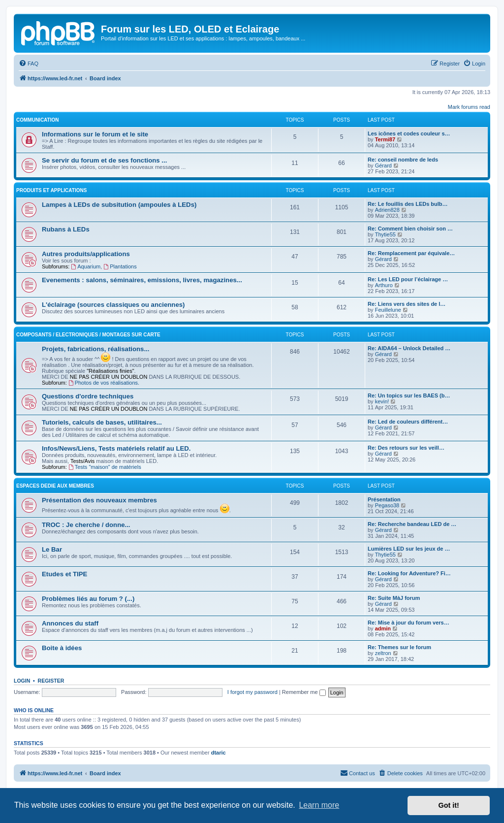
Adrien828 (387, 210)
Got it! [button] (449, 805)
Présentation (384, 499)
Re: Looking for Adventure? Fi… (409, 573)
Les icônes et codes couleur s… (409, 133)
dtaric (219, 753)
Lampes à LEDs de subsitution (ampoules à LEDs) (119, 205)
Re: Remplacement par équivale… (411, 253)
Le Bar (52, 549)
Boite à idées (62, 648)
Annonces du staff (70, 623)
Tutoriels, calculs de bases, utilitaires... (102, 422)
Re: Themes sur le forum (399, 647)
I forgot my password (252, 692)
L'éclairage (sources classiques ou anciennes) (113, 305)
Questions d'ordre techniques (88, 396)
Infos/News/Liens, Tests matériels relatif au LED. (116, 448)
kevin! (382, 401)
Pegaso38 (387, 505)
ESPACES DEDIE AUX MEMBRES (55, 486)
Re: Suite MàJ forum (394, 598)
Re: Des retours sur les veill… (406, 448)
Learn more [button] (319, 805)
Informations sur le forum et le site (95, 134)
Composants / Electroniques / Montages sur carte (88, 335)
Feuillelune (388, 310)
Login (22, 681)
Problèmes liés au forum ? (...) (88, 599)
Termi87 (385, 139)
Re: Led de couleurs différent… (408, 422)
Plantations (120, 266)
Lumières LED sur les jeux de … (409, 549)
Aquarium (86, 266)
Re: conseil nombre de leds (403, 160)
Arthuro (384, 285)
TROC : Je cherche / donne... (86, 525)
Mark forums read (469, 107)
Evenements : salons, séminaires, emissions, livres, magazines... (142, 280)
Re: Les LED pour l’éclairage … (408, 279)
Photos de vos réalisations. (104, 383)
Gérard (383, 165)
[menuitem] (29, 64)
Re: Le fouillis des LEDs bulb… (408, 204)
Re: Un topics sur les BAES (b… (409, 395)
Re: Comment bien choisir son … (410, 229)
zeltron (383, 653)
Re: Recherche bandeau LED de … (412, 524)
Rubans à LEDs (66, 229)
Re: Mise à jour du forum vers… (409, 623)
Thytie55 (385, 234)
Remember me (304, 692)
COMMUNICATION (37, 120)
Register (51, 681)
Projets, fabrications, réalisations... (95, 349)
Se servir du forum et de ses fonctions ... (104, 160)
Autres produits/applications (86, 254)
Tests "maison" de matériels (105, 467)
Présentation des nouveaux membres (99, 500)
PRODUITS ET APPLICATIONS (51, 190)
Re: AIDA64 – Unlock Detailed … (409, 348)
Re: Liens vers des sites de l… (407, 304)
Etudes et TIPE (64, 574)
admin (383, 628)
